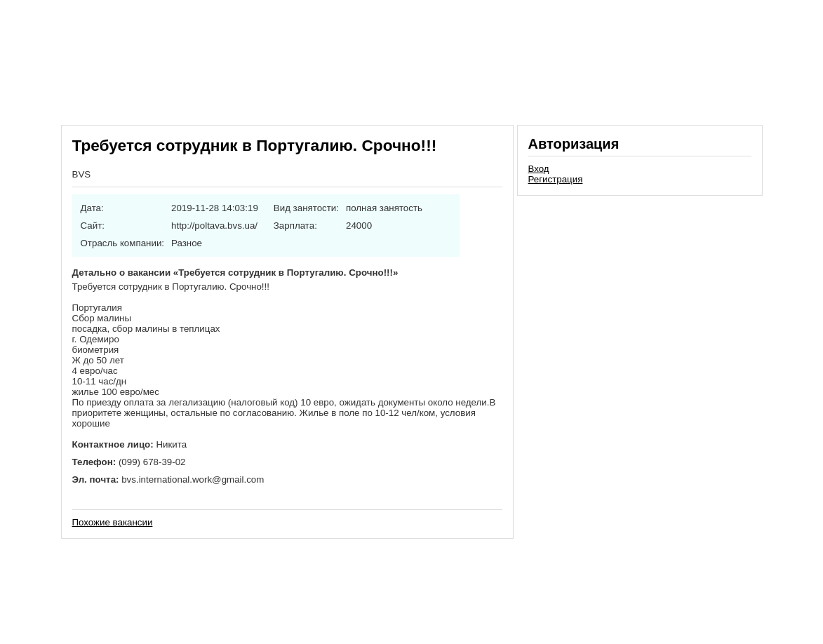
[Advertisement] (640, 297)
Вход (539, 169)
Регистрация (556, 179)
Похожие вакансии (113, 522)
